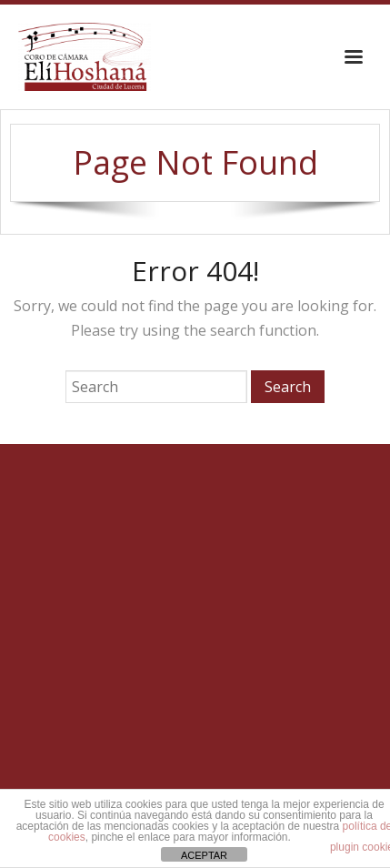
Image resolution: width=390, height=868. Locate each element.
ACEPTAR (204, 855)
